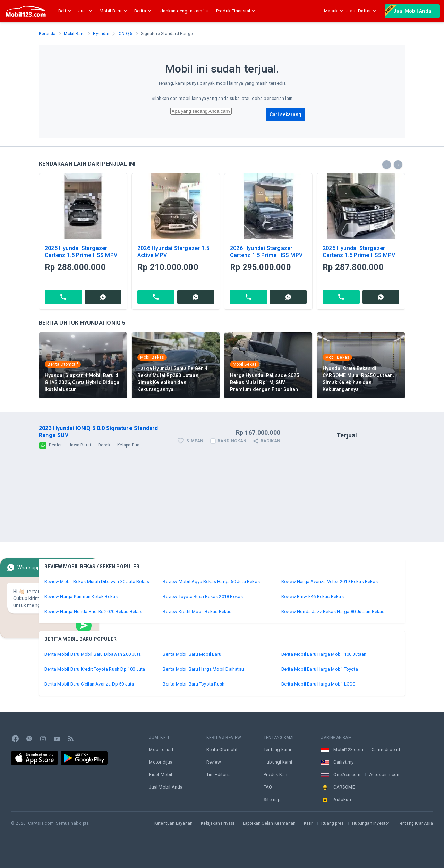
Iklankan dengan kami (185, 11)
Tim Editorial (219, 775)
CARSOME (344, 787)
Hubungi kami (278, 762)
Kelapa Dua (128, 445)
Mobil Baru (114, 11)
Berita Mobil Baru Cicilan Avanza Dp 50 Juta (89, 684)
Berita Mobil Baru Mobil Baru (192, 654)
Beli (66, 11)
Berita (144, 11)
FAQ (268, 787)
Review (214, 762)
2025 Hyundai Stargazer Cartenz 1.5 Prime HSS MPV (81, 252)
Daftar (367, 11)
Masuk (334, 11)
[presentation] (387, 165)
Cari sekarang (285, 114)
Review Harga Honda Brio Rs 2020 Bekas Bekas (93, 611)
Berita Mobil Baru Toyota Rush (194, 684)
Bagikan (266, 441)
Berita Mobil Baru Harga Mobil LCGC (318, 684)
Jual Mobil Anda (408, 10)
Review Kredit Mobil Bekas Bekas (197, 611)
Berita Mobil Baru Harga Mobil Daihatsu (203, 669)
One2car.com (347, 775)
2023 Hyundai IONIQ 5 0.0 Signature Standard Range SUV (99, 432)
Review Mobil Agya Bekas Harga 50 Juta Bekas (211, 582)
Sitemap (272, 799)
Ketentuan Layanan (173, 823)
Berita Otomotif (222, 750)
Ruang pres (332, 823)
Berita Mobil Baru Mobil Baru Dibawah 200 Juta (93, 654)
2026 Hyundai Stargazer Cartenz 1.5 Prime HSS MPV (266, 252)
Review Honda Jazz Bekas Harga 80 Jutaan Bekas (333, 611)
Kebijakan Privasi (217, 823)
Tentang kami (277, 750)
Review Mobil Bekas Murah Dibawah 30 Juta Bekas (97, 582)
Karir (308, 823)
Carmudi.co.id (386, 750)
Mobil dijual (161, 750)
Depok (104, 445)
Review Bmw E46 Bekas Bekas (313, 597)
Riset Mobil (160, 775)
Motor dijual (161, 762)
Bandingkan (232, 441)
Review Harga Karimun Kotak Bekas (81, 597)
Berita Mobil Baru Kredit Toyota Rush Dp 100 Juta (95, 669)
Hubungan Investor (371, 823)
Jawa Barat (80, 445)
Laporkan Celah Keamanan (269, 823)
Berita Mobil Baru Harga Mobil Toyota (320, 669)
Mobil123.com (348, 750)
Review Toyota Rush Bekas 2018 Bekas (203, 597)
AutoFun (342, 799)
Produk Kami (277, 775)
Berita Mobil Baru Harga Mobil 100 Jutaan (324, 654)
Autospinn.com (385, 775)
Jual (86, 11)
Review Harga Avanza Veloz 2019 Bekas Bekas (330, 582)
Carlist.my (343, 762)
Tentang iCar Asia (415, 823)
